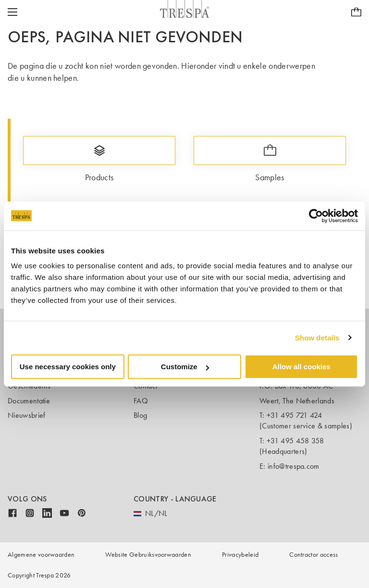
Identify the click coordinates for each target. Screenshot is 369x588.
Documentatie (29, 401)
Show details (317, 338)
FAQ (141, 401)
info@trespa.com (294, 466)
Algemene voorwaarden (41, 555)
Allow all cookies (301, 367)
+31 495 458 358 (295, 441)
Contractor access (314, 555)
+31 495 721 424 (295, 415)
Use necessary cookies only (68, 367)
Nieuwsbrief (27, 415)
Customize (185, 367)
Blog (140, 415)
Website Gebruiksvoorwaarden (148, 555)
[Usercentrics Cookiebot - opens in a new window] (316, 216)
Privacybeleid (240, 555)
